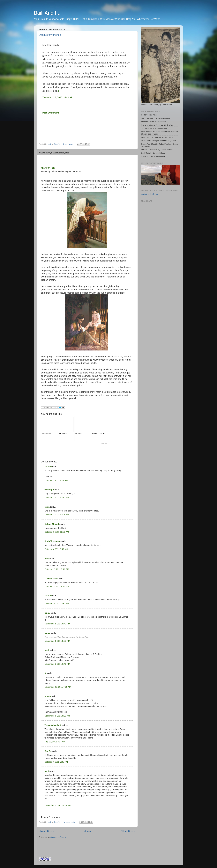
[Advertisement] (72, 844)
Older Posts (128, 831)
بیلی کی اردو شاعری (150, 194)
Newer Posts (46, 831)
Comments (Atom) (58, 837)
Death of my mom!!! (50, 35)
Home (87, 831)
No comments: (69, 822)
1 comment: (68, 144)
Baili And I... (47, 13)
